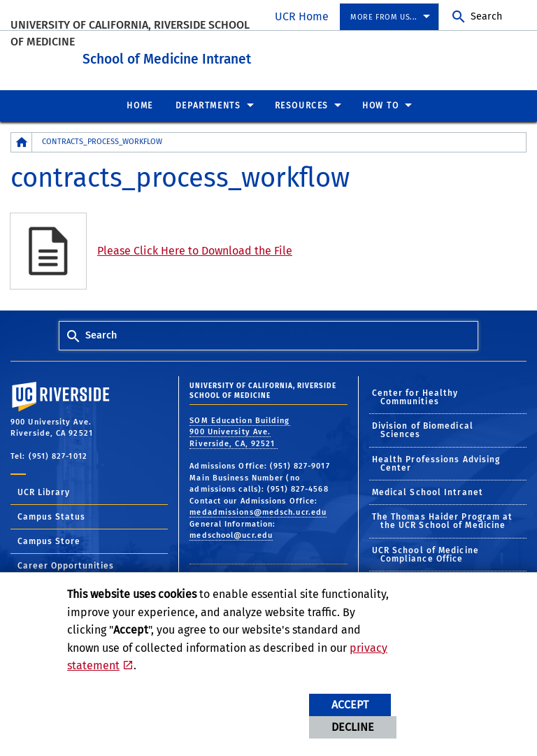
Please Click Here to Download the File (195, 249)
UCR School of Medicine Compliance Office (425, 552)
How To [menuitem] (381, 104)
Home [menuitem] (139, 104)
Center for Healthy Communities (415, 394)
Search (486, 16)
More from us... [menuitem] (384, 17)
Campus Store (49, 539)
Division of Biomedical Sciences (423, 428)
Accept (350, 705)
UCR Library (44, 490)
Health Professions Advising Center (436, 461)
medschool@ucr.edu (231, 533)
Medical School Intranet (428, 490)
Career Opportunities (66, 564)
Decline (353, 727)
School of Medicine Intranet (231, 55)
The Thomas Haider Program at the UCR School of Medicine (443, 519)
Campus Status (51, 515)
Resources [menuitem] (302, 104)
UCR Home (302, 16)
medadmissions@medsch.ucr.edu (258, 510)
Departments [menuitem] (208, 104)
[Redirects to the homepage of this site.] (22, 140)
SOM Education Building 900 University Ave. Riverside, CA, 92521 (239, 429)
